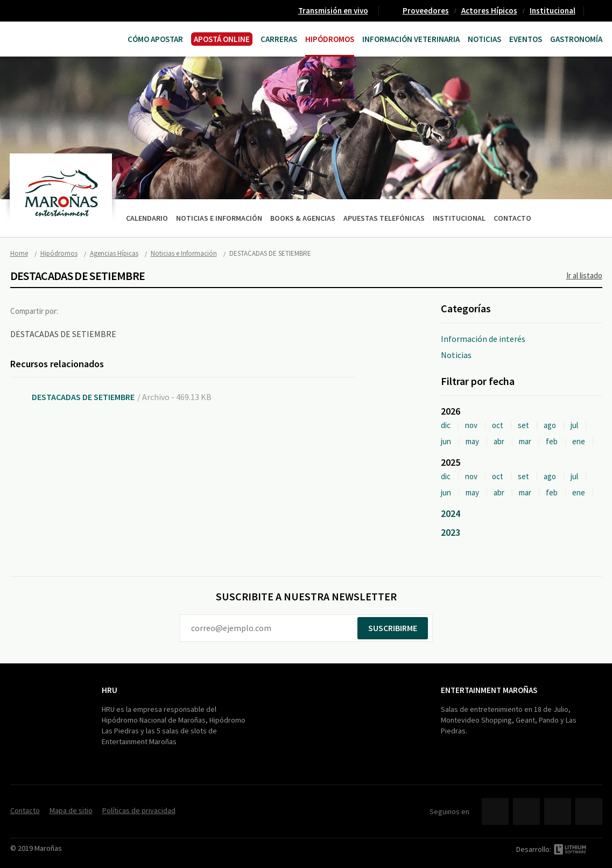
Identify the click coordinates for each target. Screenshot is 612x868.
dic (446, 425)
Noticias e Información (219, 218)
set (523, 425)
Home (19, 253)
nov (471, 425)
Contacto (597, 11)
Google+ (121, 311)
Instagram (589, 811)
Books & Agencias (303, 218)
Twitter (99, 311)
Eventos (526, 39)
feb (552, 441)
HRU (110, 690)
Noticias (484, 39)
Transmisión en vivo (333, 10)
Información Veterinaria (411, 39)
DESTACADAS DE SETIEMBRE (83, 397)
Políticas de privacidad (139, 810)
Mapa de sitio (71, 810)
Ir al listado (584, 275)
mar (525, 441)
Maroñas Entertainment (52, 38)
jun (446, 441)
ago (550, 425)
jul (574, 425)
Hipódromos (330, 39)
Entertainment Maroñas (489, 690)
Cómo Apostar (155, 39)
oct (498, 425)
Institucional (553, 10)
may (472, 441)
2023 (451, 532)
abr (499, 441)
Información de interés (483, 339)
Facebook (76, 311)
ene (579, 441)
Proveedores (426, 10)
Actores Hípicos (489, 10)
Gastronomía (576, 39)
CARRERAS (279, 39)
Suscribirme (393, 628)
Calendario (147, 218)
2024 (451, 513)
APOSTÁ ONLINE (222, 39)
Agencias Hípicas (114, 253)
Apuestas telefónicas (384, 218)
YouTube (558, 811)
